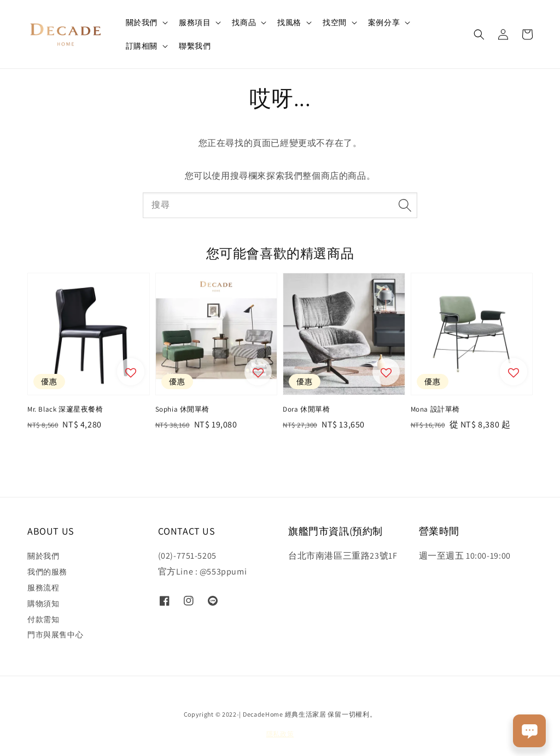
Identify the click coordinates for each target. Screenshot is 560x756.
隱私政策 (280, 734)
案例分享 (384, 22)
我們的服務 (47, 572)
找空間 (335, 22)
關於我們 (142, 22)
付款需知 (43, 619)
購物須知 (43, 603)
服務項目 (195, 22)
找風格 (289, 22)
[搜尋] (405, 205)
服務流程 (43, 588)
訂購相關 (142, 46)
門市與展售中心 (55, 635)
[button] (479, 34)
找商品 (244, 22)
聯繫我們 (195, 46)
